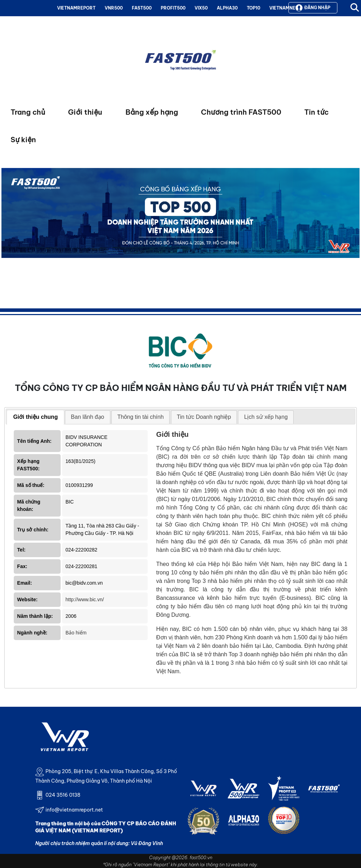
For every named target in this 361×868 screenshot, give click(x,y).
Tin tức (316, 112)
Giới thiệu (85, 112)
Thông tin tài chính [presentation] (141, 417)
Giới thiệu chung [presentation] (35, 417)
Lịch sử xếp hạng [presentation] (266, 417)
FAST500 (142, 8)
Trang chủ (28, 112)
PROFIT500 (173, 8)
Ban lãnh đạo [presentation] (87, 417)
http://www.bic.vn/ (85, 599)
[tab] (35, 417)
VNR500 (114, 8)
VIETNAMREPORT (76, 8)
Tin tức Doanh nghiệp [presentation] (204, 417)
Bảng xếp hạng (152, 112)
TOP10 (253, 8)
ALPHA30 (227, 8)
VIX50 (201, 8)
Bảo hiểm (76, 633)
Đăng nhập (313, 8)
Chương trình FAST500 (241, 112)
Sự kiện (23, 140)
